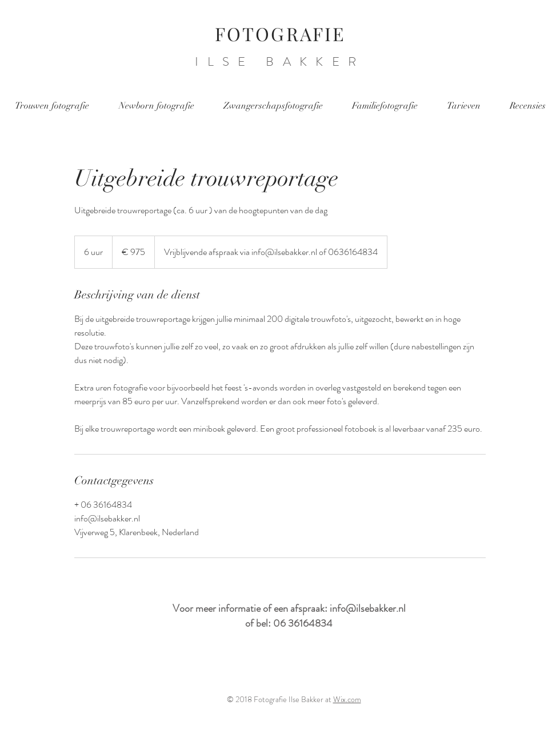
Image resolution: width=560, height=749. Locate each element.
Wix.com (347, 699)
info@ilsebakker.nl (368, 608)
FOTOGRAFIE (280, 33)
